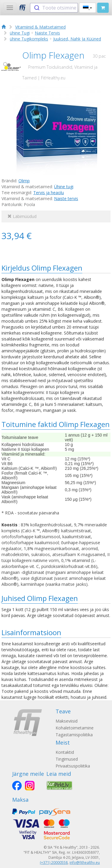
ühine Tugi (20, 33)
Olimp (24, 181)
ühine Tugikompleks (29, 39)
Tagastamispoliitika (74, 735)
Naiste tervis (66, 198)
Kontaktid (65, 752)
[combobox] (54, 8)
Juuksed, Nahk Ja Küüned (77, 39)
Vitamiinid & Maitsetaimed (40, 27)
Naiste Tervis (47, 33)
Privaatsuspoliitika (73, 766)
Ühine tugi (64, 187)
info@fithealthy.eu (85, 862)
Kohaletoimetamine (75, 728)
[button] (87, 8)
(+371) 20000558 (54, 862)
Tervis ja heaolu (49, 193)
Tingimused (67, 759)
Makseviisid (67, 721)
